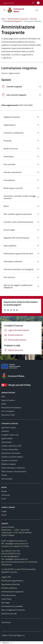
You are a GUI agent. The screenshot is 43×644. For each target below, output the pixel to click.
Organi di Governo (8, 400)
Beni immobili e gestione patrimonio (18, 214)
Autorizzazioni (7, 442)
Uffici (3, 397)
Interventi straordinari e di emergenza (19, 269)
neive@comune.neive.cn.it (16, 541)
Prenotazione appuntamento (12, 581)
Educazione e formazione (11, 453)
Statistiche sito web (9, 614)
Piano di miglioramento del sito (13, 610)
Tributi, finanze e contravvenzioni (14, 471)
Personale (8, 141)
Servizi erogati (9, 230)
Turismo (4, 475)
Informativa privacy (9, 595)
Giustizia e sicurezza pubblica (12, 457)
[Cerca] (37, 10)
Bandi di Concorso (11, 149)
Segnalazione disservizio (11, 584)
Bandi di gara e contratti (13, 188)
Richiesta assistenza (9, 588)
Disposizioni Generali (12, 117)
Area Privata (6, 622)
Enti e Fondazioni (8, 411)
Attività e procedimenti (13, 172)
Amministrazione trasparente (12, 592)
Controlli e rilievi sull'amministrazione (18, 222)
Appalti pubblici (7, 438)
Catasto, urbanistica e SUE (11, 446)
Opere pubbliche (10, 246)
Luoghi (4, 511)
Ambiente (5, 431)
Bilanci (6, 206)
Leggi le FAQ (6, 577)
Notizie (4, 491)
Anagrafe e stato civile (10, 435)
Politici (4, 404)
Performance (9, 156)
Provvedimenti (9, 180)
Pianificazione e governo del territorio (18, 254)
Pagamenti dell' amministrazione (16, 238)
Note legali (6, 603)
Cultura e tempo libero (10, 449)
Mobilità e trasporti (9, 464)
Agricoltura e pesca (9, 427)
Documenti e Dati (8, 415)
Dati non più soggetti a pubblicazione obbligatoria (18, 286)
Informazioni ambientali (13, 261)
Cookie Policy (6, 599)
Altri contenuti (9, 277)
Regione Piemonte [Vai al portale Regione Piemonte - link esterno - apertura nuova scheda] (9, 3)
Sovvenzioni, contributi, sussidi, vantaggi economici (20, 197)
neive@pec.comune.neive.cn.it (17, 543)
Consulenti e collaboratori (14, 133)
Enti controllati (10, 164)
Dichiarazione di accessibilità (12, 606)
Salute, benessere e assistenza (13, 468)
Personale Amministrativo (11, 408)
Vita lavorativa (7, 479)
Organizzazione (10, 125)
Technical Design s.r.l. (17, 635)
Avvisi (4, 499)
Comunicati (6, 495)
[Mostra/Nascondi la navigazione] (5, 10)
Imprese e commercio (9, 460)
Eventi (4, 515)
